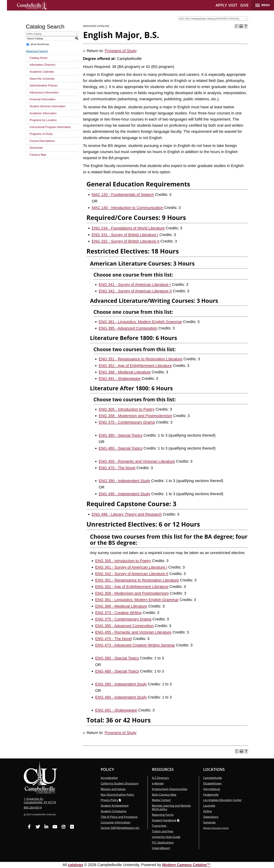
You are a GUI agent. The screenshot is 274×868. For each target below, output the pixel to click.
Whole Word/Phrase (40, 44)
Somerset (209, 822)
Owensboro (211, 817)
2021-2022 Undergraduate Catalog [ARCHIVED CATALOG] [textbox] (209, 19)
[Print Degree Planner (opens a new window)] (237, 26)
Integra (161, 848)
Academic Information (43, 113)
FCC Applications (163, 842)
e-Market (158, 783)
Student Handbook (164, 820)
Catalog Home (38, 58)
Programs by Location (43, 120)
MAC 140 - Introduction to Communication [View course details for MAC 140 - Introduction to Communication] (128, 208)
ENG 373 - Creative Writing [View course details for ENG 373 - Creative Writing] (118, 613)
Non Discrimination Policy (117, 795)
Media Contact (161, 800)
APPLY (221, 5)
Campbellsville (213, 778)
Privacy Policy (109, 800)
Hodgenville (211, 795)
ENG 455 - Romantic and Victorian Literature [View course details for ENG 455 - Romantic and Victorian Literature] (137, 461)
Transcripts (159, 826)
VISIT (233, 5)
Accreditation (109, 778)
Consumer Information (116, 822)
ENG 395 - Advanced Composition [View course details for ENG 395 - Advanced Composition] (128, 328)
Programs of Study (41, 134)
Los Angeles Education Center (223, 800)
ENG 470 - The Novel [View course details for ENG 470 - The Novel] (117, 468)
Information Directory (43, 65)
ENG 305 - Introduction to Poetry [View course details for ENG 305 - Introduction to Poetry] (127, 409)
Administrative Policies (44, 86)
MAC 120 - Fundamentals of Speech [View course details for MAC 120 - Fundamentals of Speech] (123, 195)
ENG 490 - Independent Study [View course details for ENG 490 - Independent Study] (125, 494)
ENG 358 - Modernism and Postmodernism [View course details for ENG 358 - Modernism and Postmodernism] (136, 416)
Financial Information (43, 99)
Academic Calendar (42, 72)
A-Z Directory (160, 778)
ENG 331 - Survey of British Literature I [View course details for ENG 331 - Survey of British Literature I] (125, 235)
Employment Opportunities (170, 789)
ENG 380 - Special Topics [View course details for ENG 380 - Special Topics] (121, 435)
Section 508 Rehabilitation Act (120, 828)
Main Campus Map (164, 795)
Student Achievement (115, 806)
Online (208, 811)
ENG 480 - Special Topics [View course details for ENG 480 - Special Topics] (121, 448)
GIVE (244, 5)
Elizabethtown (212, 783)
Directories (36, 148)
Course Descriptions (42, 141)
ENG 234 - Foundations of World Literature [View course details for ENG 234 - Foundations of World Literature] (128, 228)
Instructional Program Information (50, 127)
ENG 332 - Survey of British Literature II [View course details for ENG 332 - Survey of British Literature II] (126, 241)
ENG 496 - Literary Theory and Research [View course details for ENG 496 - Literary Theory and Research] (127, 514)
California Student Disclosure (120, 783)
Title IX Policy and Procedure (119, 817)
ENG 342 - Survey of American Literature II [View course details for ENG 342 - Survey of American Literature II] (135, 291)
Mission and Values (113, 789)
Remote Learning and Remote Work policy (171, 807)
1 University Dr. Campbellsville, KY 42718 (40, 801)
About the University (42, 79)
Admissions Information (44, 93)
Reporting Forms (163, 815)
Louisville (209, 806)
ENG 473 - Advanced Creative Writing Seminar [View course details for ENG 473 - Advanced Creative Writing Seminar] (135, 645)
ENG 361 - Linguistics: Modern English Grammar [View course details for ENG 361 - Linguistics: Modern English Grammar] (140, 322)
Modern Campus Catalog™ (186, 865)
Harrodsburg (212, 789)
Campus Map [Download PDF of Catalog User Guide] (38, 155)
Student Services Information (47, 106)
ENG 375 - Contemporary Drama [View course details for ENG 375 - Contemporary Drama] (127, 422)
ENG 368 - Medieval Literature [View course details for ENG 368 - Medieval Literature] (125, 372)
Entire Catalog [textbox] (34, 34)
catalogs (75, 865)
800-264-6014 (33, 808)
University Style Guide (166, 837)
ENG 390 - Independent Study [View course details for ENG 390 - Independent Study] (125, 481)
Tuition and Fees (163, 831)
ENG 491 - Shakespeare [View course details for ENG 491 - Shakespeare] (120, 379)
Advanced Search (37, 51)
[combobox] (213, 19)
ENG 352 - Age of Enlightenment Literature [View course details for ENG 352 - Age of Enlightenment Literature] (135, 366)
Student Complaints (113, 811)
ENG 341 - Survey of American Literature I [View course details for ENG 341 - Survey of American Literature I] (135, 285)
